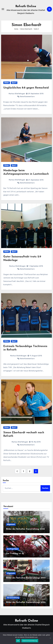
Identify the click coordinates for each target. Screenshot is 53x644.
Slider (7, 83)
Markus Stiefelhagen (17, 94)
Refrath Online (26, 6)
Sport (14, 83)
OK (18, 641)
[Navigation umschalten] (3, 9)
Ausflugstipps (13, 549)
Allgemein (11, 524)
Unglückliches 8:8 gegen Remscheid (26, 88)
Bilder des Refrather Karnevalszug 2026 (25, 529)
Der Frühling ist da (15, 554)
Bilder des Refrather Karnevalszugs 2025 (26, 578)
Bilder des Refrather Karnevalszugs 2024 (26, 602)
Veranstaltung (13, 598)
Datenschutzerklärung (30, 641)
